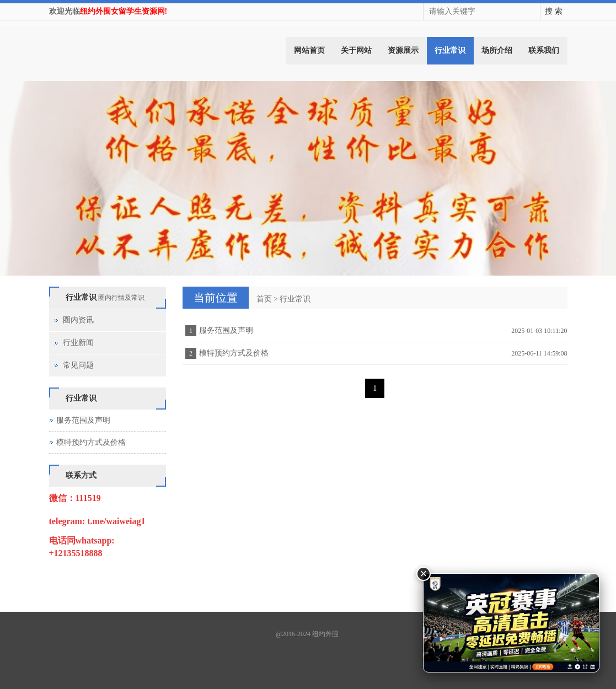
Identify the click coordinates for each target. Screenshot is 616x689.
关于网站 (356, 50)
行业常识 (450, 50)
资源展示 (403, 50)
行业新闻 (78, 343)
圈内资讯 (78, 320)
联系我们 (544, 50)
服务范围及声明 (226, 330)
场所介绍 (497, 50)
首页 (264, 299)
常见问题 (78, 365)
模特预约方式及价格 (234, 353)
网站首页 (309, 50)
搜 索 (554, 11)
